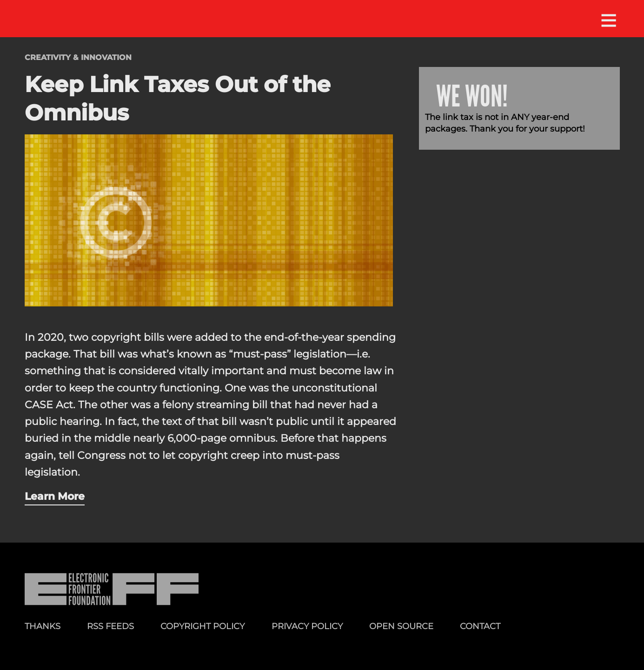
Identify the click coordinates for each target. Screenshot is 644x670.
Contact (480, 626)
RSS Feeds (110, 626)
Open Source (401, 626)
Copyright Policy (202, 626)
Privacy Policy (307, 626)
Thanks (43, 626)
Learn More (55, 496)
